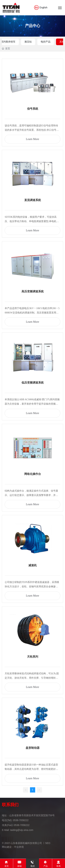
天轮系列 (33, 657)
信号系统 (33, 109)
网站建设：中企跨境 (13, 847)
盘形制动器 (33, 748)
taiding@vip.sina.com (22, 830)
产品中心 (33, 26)
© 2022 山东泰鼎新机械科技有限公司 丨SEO (26, 843)
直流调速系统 (33, 200)
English (41, 7)
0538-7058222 (21, 820)
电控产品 (46, 42)
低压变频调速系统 (33, 383)
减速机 (33, 565)
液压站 (28, 42)
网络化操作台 (33, 474)
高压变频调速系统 (33, 291)
